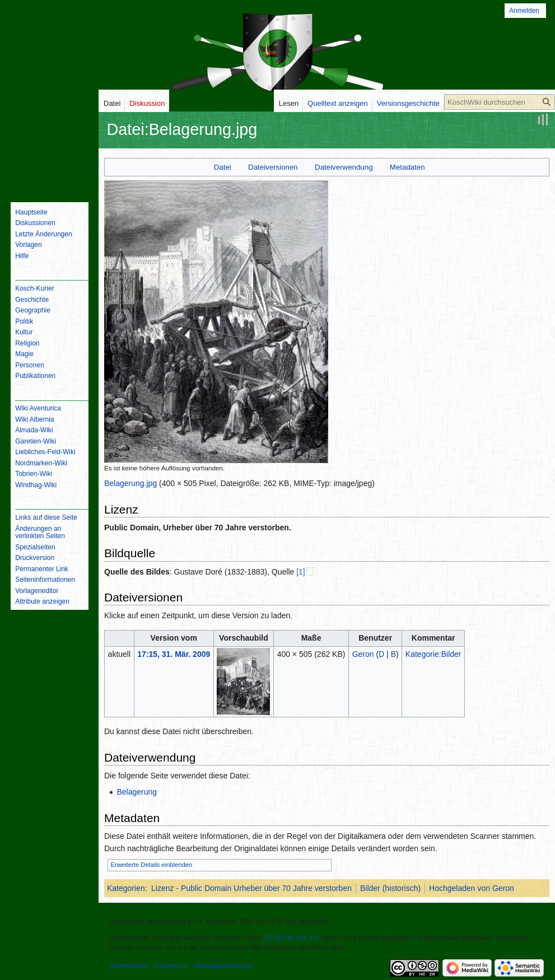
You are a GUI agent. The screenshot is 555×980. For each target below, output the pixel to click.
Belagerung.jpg (130, 483)
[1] (301, 572)
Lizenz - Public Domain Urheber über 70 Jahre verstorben (251, 888)
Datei (223, 167)
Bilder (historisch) (390, 888)
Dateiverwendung (344, 167)
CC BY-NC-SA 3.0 (291, 938)
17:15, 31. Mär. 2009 (174, 654)
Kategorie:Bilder (433, 654)
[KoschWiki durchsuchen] (500, 102)
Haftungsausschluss (224, 966)
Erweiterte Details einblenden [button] (152, 865)
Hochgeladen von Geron (472, 888)
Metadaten (407, 167)
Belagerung (137, 792)
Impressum (171, 966)
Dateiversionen (273, 167)
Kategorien (126, 888)
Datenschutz (129, 966)
